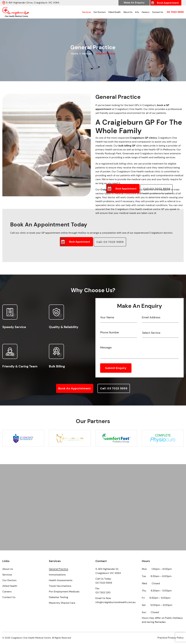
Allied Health (118, 12)
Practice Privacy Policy (171, 638)
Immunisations (57, 575)
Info (139, 12)
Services (92, 12)
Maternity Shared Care (62, 603)
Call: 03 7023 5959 (157, 189)
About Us (131, 12)
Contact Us (158, 12)
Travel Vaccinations (60, 586)
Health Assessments (61, 580)
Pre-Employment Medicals (64, 592)
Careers (147, 12)
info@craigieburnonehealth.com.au (115, 602)
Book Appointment (168, 3)
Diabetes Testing (59, 597)
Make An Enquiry (134, 3)
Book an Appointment (74, 390)
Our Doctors (104, 12)
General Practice (59, 569)
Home (75, 54)
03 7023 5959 (175, 12)
